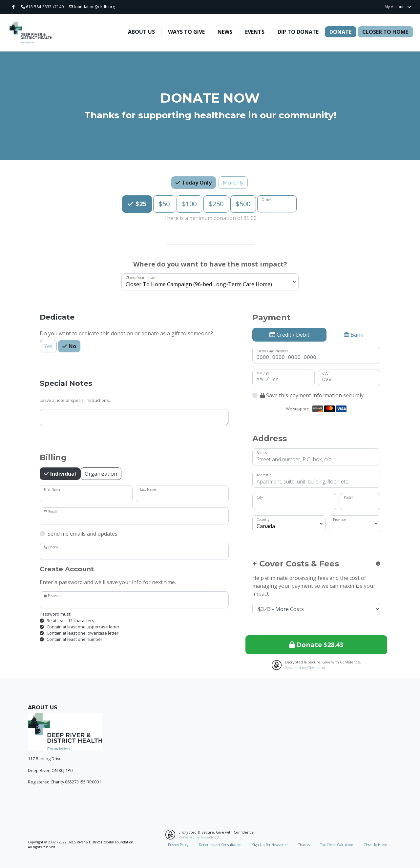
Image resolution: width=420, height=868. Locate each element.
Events (255, 32)
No (72, 346)
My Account (398, 7)
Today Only (196, 182)
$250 (216, 204)
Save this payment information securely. (312, 395)
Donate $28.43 (316, 645)
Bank (354, 335)
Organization (101, 473)
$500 (243, 204)
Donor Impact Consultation (220, 845)
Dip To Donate (298, 32)
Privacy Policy (178, 845)
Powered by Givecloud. (305, 668)
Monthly (233, 182)
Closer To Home (385, 32)
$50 (164, 204)
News (225, 32)
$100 (189, 204)
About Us (141, 32)
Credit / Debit (289, 335)
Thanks (304, 845)
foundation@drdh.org (92, 7)
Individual (63, 473)
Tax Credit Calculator (337, 845)
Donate (340, 32)
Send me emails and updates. (83, 534)
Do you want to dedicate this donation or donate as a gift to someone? (126, 333)
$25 (140, 204)
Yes (48, 346)
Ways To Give (186, 32)
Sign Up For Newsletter (270, 845)
